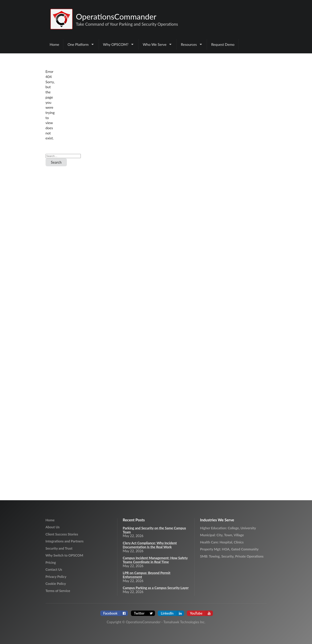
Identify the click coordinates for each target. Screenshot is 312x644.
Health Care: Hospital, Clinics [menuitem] (222, 542)
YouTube (201, 613)
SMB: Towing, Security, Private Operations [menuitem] (232, 556)
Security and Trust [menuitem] (59, 548)
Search (56, 162)
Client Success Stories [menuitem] (62, 534)
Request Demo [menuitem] (223, 44)
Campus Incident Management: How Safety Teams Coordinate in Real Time (155, 560)
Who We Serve (158, 44)
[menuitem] (81, 44)
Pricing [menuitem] (51, 562)
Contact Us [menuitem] (54, 569)
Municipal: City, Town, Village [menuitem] (222, 535)
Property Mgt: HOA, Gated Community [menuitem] (229, 549)
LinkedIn (172, 613)
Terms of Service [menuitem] (58, 591)
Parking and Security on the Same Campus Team (154, 530)
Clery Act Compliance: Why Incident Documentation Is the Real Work (150, 545)
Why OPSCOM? (119, 44)
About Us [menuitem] (53, 527)
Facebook (116, 613)
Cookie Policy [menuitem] (56, 584)
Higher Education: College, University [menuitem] (228, 528)
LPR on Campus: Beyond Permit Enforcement (147, 575)
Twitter (144, 613)
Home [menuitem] (55, 44)
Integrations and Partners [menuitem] (65, 541)
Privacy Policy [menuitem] (56, 577)
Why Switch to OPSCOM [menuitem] (64, 555)
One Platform (81, 44)
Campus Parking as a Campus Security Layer (156, 588)
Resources (192, 44)
